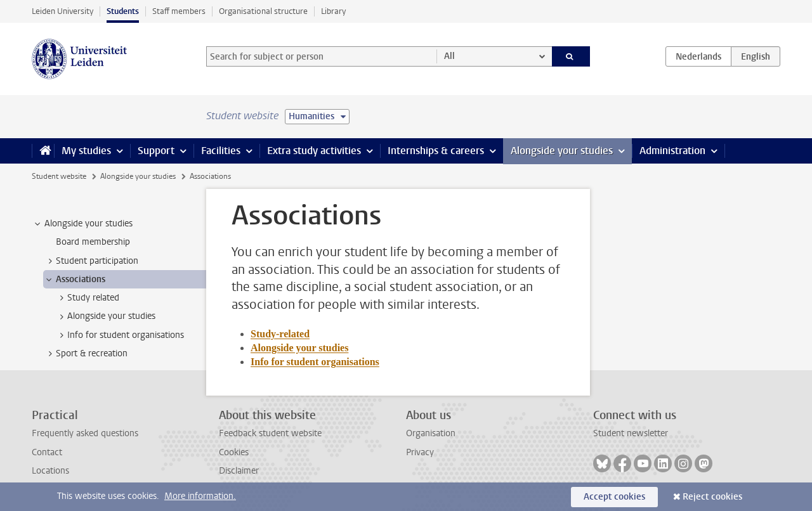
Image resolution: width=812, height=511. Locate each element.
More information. (200, 496)
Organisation (431, 433)
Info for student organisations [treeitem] (120, 335)
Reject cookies (712, 497)
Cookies (234, 452)
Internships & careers (436, 151)
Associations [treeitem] (75, 280)
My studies (86, 151)
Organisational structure (263, 11)
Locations (50, 471)
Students (123, 11)
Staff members (179, 11)
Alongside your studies (562, 151)
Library (333, 11)
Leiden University (62, 11)
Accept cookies (614, 497)
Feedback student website (270, 433)
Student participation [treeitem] (91, 261)
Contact (47, 452)
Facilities (221, 151)
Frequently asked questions (85, 433)
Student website (59, 176)
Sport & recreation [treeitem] (86, 354)
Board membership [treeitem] (93, 242)
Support (156, 151)
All (449, 56)
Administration (672, 151)
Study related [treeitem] (87, 298)
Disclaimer (239, 471)
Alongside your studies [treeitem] (82, 224)
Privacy (420, 452)
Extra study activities (314, 151)
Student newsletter (631, 433)
